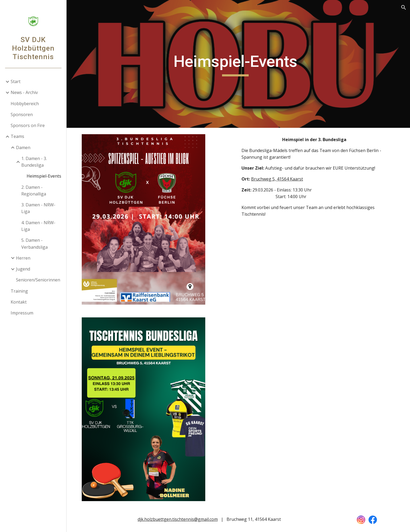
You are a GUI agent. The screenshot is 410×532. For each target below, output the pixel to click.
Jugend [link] (23, 269)
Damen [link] (23, 148)
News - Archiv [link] (24, 92)
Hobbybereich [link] (25, 104)
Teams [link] (17, 136)
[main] (238, 64)
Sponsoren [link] (22, 114)
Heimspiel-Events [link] (44, 176)
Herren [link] (23, 258)
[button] (404, 7)
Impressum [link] (22, 313)
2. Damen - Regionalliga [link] (34, 191)
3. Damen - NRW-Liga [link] (38, 208)
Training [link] (19, 291)
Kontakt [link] (19, 302)
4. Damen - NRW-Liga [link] (38, 226)
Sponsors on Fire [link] (28, 125)
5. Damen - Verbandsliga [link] (34, 244)
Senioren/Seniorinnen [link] (38, 280)
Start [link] (16, 81)
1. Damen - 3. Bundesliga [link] (34, 162)
